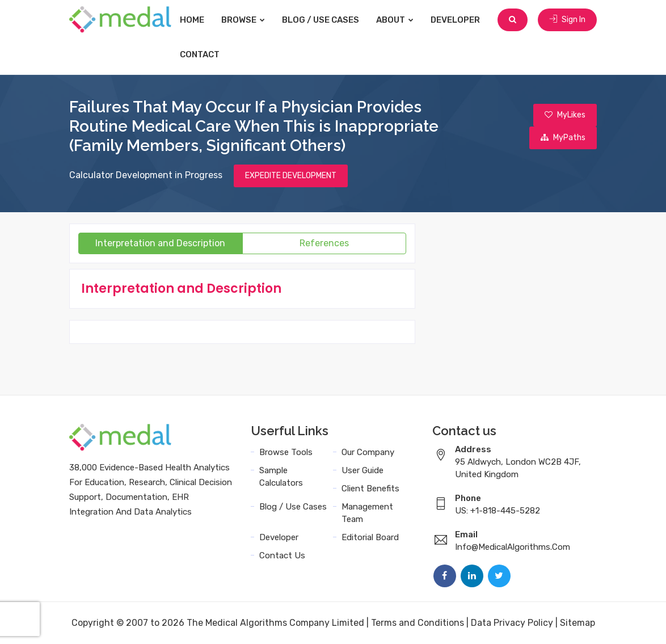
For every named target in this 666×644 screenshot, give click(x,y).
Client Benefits (370, 489)
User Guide (362, 470)
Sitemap (578, 623)
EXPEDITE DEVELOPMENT (291, 176)
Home (192, 20)
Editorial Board (370, 537)
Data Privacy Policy (512, 623)
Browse (243, 20)
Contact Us (282, 555)
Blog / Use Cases (321, 20)
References (324, 243)
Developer (455, 20)
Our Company (368, 452)
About (395, 20)
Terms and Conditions (418, 623)
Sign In (567, 20)
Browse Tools (286, 452)
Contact (200, 54)
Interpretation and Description (160, 243)
